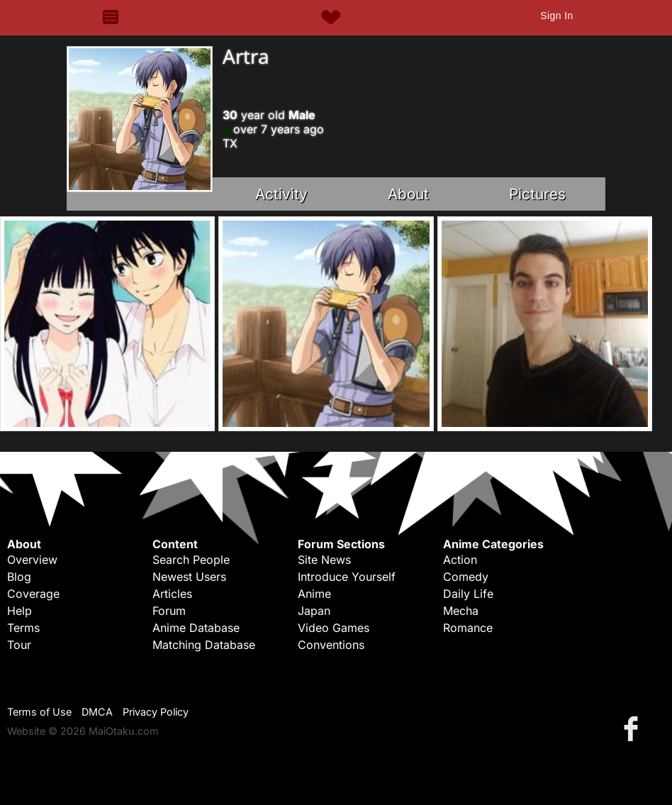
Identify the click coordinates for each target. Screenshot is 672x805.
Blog (19, 577)
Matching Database (204, 645)
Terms (23, 628)
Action (460, 560)
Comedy (466, 577)
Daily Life (468, 594)
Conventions (331, 645)
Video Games (334, 628)
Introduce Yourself (347, 577)
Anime (314, 594)
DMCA (97, 712)
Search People (191, 560)
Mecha (461, 611)
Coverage (33, 594)
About (408, 194)
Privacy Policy (156, 712)
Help (19, 611)
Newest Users (189, 577)
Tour (19, 645)
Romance (468, 628)
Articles (172, 594)
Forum (169, 611)
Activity (281, 194)
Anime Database (196, 628)
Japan (314, 611)
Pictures (537, 194)
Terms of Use (39, 712)
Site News (324, 560)
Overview (32, 560)
